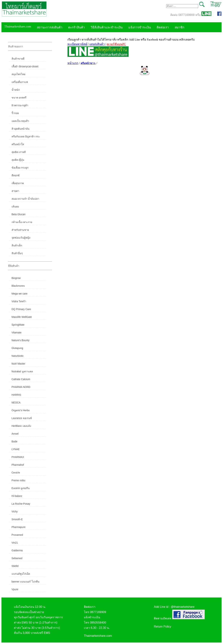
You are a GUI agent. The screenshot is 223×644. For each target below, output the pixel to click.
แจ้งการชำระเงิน (140, 27)
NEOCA (16, 403)
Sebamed (17, 558)
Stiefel (15, 566)
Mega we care (20, 294)
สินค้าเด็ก (17, 245)
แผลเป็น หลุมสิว (20, 121)
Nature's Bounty (21, 340)
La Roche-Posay (21, 504)
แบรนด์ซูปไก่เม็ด (21, 574)
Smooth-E (17, 519)
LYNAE (16, 449)
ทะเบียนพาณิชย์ (77, 44)
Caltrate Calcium (21, 379)
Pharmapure (19, 527)
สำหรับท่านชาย (20, 230)
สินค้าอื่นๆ (17, 253)
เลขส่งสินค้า (97, 44)
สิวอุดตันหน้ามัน (21, 129)
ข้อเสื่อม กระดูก (20, 168)
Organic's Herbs (21, 410)
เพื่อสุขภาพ (18, 183)
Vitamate (17, 332)
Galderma (17, 550)
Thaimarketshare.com (18, 27)
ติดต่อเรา (163, 27)
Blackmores (18, 286)
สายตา (15, 191)
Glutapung (17, 348)
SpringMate (18, 325)
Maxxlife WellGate (22, 317)
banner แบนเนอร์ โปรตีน (26, 582)
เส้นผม (15, 207)
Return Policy (163, 627)
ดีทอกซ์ (16, 175)
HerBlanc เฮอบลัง (21, 426)
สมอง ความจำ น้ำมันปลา (26, 199)
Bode (15, 441)
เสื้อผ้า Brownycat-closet (25, 66)
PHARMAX (18, 457)
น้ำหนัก (16, 90)
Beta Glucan (19, 214)
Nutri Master (18, 364)
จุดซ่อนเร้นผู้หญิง (21, 238)
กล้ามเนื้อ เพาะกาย (22, 222)
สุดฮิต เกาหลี (19, 152)
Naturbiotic (18, 356)
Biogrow (16, 278)
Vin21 (15, 543)
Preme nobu (18, 480)
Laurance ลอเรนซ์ (22, 418)
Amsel (15, 434)
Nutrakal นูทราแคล (22, 371)
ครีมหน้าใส (18, 144)
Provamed (17, 535)
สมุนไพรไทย (18, 74)
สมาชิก (180, 27)
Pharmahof (18, 465)
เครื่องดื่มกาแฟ (20, 82)
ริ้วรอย (15, 113)
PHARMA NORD (21, 387)
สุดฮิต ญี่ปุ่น (18, 160)
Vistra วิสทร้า (19, 301)
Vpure (15, 589)
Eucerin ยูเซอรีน (21, 488)
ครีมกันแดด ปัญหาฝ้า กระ (26, 136)
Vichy (15, 512)
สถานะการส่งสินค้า (50, 27)
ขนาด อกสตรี (19, 98)
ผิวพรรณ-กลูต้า (20, 105)
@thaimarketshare (183, 607)
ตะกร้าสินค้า (77, 27)
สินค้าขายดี (18, 59)
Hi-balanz (17, 496)
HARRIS (16, 395)
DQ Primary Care (21, 309)
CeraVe (16, 473)
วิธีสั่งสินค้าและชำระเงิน (107, 27)
